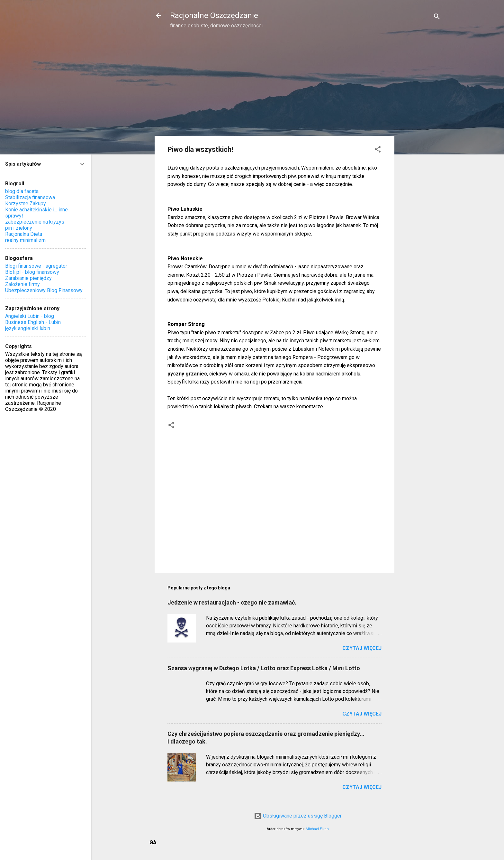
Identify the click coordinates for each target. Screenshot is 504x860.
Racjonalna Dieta (24, 234)
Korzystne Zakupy (26, 203)
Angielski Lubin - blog (30, 316)
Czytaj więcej (362, 648)
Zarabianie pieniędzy (28, 278)
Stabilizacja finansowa (30, 197)
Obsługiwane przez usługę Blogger (298, 816)
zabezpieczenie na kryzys (35, 222)
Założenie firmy (22, 284)
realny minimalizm (25, 240)
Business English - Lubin (33, 322)
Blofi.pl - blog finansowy (32, 272)
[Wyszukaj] (437, 18)
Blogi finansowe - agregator (36, 266)
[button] (378, 150)
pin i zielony (19, 228)
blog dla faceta (22, 191)
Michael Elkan (317, 829)
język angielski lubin (28, 328)
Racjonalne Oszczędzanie (214, 15)
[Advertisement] (420, 137)
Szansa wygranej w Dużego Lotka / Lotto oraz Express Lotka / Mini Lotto (264, 668)
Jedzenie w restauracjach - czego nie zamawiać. (232, 602)
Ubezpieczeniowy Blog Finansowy (44, 290)
